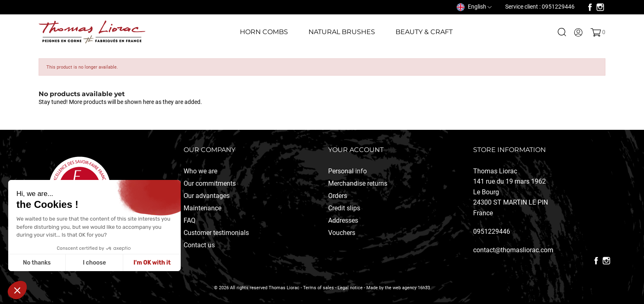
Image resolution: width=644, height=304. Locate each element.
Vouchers (342, 233)
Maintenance (202, 208)
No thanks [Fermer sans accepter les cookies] (37, 263)
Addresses (343, 220)
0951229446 (492, 231)
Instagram (600, 7)
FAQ (190, 220)
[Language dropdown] (474, 7)
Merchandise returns (358, 183)
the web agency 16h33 (407, 288)
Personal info (347, 171)
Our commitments (210, 183)
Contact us (199, 245)
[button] (17, 290)
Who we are (200, 171)
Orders (338, 196)
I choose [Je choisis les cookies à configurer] (94, 263)
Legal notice (350, 288)
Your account (356, 150)
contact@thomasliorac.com (513, 250)
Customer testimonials (216, 233)
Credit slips (344, 208)
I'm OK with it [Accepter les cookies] (152, 263)
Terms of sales (319, 288)
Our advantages (207, 196)
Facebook (590, 7)
